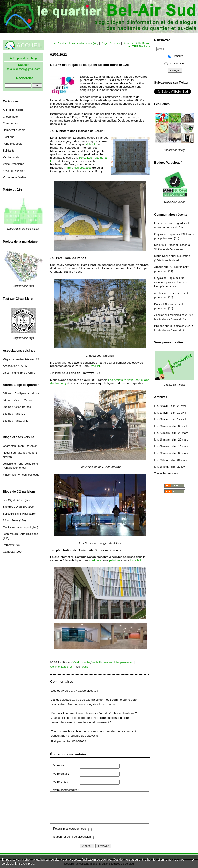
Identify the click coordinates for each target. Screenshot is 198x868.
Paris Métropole (13, 144)
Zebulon (159, 315)
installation (137, 560)
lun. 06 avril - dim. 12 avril (170, 419)
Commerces (10, 123)
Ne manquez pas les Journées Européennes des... (171, 282)
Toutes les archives (166, 473)
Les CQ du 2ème (13, 500)
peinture (114, 560)
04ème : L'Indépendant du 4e (21, 393)
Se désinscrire (175, 63)
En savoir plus (24, 864)
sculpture (96, 560)
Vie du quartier (12, 157)
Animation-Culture (14, 110)
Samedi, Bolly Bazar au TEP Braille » (136, 45)
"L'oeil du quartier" (14, 171)
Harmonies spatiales (78, 168)
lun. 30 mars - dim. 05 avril (171, 426)
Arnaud (159, 267)
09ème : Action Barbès (17, 407)
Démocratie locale (14, 130)
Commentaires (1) (61, 667)
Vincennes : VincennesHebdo (21, 475)
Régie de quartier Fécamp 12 (21, 359)
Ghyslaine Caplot (165, 234)
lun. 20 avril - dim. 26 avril (170, 406)
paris (85, 667)
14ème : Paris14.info (16, 421)
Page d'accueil (111, 43)
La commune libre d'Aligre (19, 373)
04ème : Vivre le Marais (17, 400)
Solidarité (9, 151)
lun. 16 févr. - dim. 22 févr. (170, 467)
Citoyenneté (10, 117)
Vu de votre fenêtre (15, 177)
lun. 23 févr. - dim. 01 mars (171, 460)
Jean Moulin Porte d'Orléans (20, 534)
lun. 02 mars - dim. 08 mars (171, 453)
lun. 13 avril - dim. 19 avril (170, 413)
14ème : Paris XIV (14, 414)
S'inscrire (175, 56)
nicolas (159, 293)
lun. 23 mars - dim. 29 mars (171, 433)
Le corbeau (161, 223)
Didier (158, 245)
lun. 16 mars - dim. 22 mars (171, 440)
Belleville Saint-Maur (15, 514)
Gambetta (9, 552)
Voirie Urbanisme (13, 164)
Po (156, 304)
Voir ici (90, 144)
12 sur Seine (11, 520)
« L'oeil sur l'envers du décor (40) (76, 43)
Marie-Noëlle (162, 256)
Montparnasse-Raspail (17, 527)
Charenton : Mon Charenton (20, 446)
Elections (8, 137)
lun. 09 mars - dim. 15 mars (171, 446)
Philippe (159, 326)
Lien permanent (124, 662)
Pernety (8, 545)
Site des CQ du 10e (15, 507)
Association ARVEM (15, 366)
